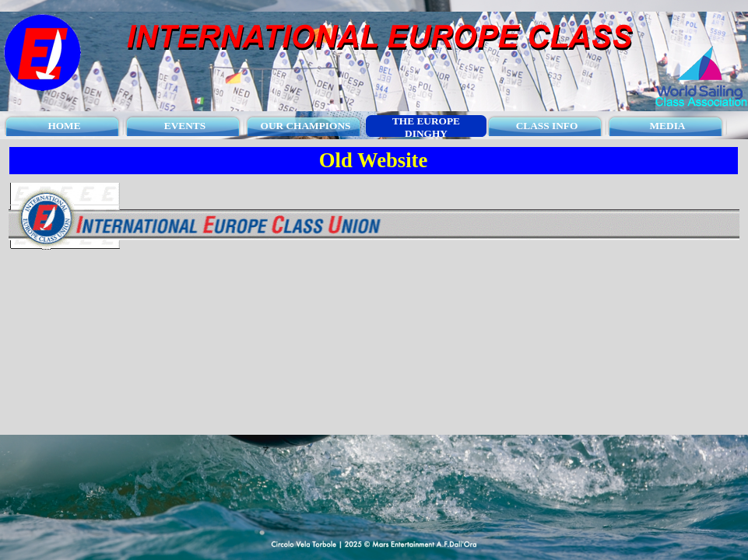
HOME (64, 126)
